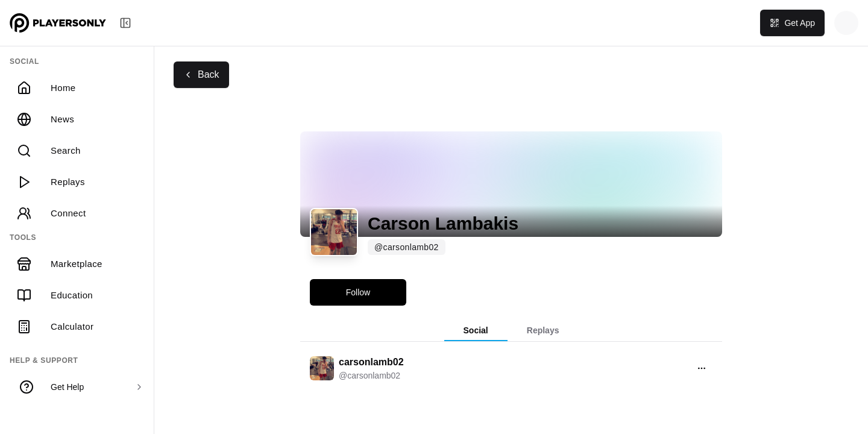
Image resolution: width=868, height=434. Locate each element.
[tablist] (511, 331)
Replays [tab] (543, 330)
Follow (358, 292)
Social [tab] (476, 330)
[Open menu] (702, 368)
